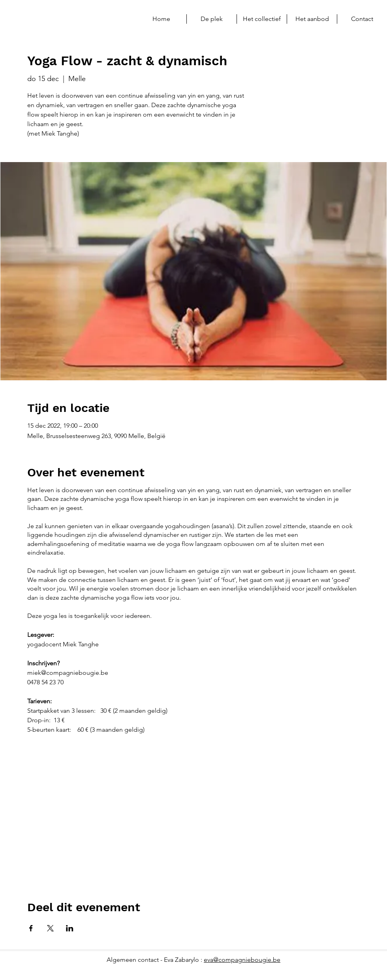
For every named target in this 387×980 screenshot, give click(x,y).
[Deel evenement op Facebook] (31, 928)
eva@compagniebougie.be (242, 960)
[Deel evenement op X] (50, 928)
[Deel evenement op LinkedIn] (70, 928)
